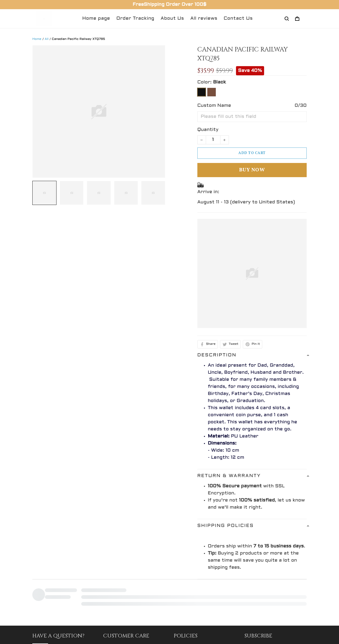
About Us (172, 19)
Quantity (208, 130)
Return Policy (119, 621)
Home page (96, 19)
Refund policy (190, 611)
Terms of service (194, 640)
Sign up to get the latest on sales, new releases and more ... (274, 618)
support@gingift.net (57, 632)
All (47, 39)
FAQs (109, 630)
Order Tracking (135, 19)
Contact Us (238, 19)
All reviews (204, 19)
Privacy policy (190, 621)
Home (37, 39)
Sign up (293, 636)
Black (220, 82)
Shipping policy (192, 630)
